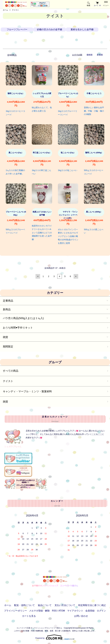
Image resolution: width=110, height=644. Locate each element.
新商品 (7, 309)
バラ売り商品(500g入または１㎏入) (23, 318)
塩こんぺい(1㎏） (68, 153)
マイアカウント (75, 611)
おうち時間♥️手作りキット (18, 328)
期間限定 (8, 347)
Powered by (55, 637)
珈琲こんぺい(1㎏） (16, 93)
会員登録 (90, 611)
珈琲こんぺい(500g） (94, 153)
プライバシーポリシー (15, 611)
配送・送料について (24, 605)
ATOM (62, 611)
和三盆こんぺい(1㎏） (42, 153)
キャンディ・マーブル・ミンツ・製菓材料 (27, 391)
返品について (45, 605)
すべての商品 (11, 371)
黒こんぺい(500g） (94, 212)
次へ (76, 276)
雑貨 (5, 337)
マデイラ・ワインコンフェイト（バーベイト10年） (68, 215)
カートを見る (29, 616)
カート (97, 4)
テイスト (15, 10)
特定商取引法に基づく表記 (92, 605)
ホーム (5, 10)
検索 (89, 4)
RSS (54, 611)
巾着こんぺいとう (94, 93)
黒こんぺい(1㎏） (16, 153)
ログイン (101, 611)
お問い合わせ (81, 616)
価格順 (90, 55)
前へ (38, 276)
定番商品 (8, 301)
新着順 (100, 55)
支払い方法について (65, 605)
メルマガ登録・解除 (39, 611)
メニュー (106, 4)
